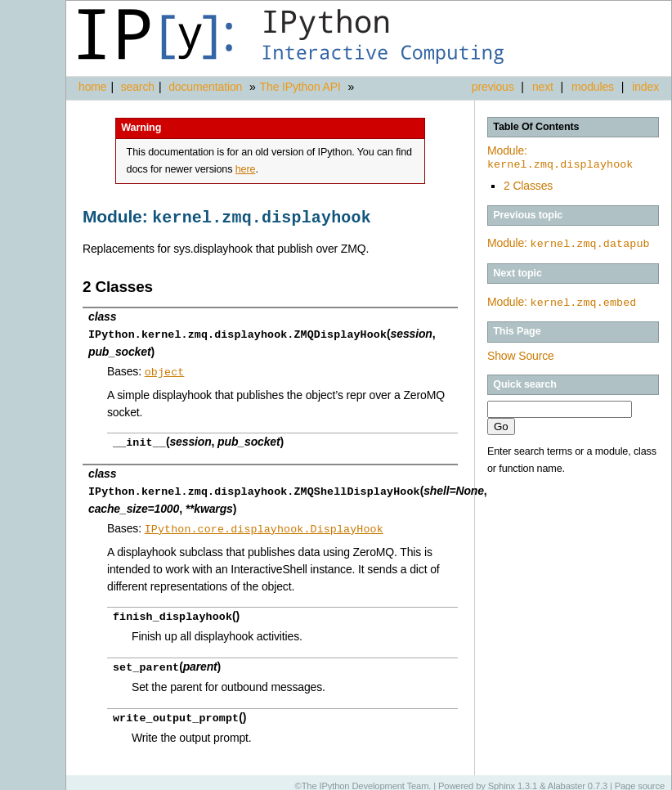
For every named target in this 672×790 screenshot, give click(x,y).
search (138, 87)
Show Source (521, 354)
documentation (207, 87)
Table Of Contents (536, 127)
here (246, 169)
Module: (560, 158)
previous (493, 87)
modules (593, 87)
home (92, 87)
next (543, 87)
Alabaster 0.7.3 (578, 778)
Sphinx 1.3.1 (513, 778)
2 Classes (528, 186)
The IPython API (300, 87)
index (645, 87)
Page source (640, 778)
